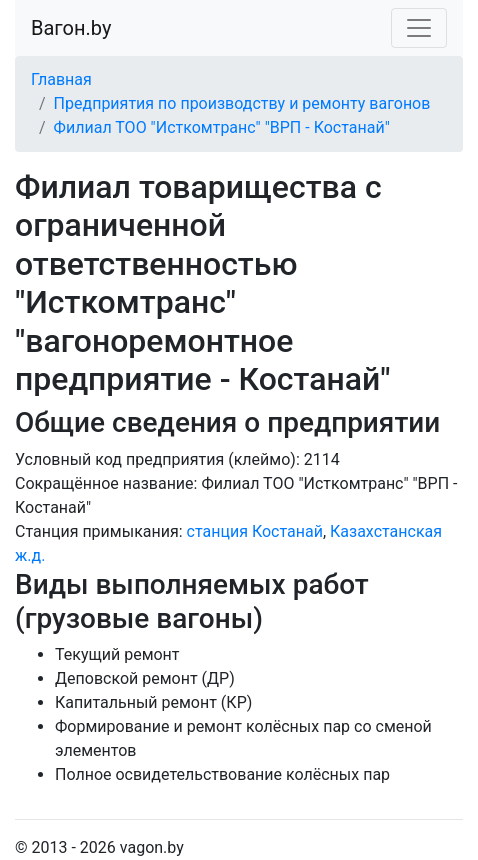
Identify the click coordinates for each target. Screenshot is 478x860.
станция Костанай (255, 531)
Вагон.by (71, 28)
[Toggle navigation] (419, 28)
